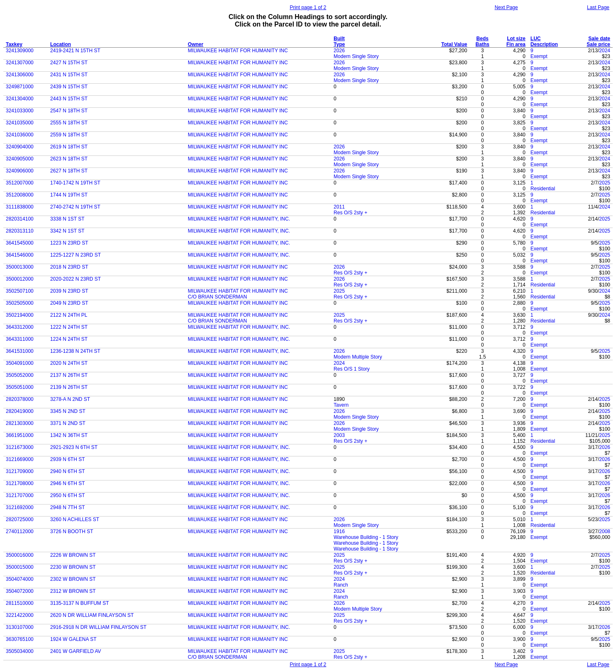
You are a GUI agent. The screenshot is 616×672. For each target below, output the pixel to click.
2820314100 (20, 219)
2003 (339, 435)
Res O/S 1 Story (352, 369)
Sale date (599, 39)
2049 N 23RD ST (69, 303)
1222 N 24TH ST (69, 327)
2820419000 (20, 411)
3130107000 (20, 627)
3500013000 (20, 267)
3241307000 (20, 63)
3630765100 (20, 639)
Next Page (506, 7)
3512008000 (20, 195)
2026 (339, 51)
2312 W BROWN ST (73, 591)
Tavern (341, 405)
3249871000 (20, 87)
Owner (196, 44)
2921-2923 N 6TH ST (74, 447)
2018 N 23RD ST (69, 267)
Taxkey (14, 44)
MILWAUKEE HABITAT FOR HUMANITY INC (238, 51)
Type (339, 44)
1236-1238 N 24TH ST (75, 351)
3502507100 (20, 291)
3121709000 (20, 471)
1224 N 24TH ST (69, 339)
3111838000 (20, 207)
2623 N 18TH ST (69, 159)
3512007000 (20, 183)
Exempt (539, 56)
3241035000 (20, 123)
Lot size (516, 39)
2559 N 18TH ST (69, 135)
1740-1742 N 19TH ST (75, 183)
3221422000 (20, 615)
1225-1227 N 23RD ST (75, 255)
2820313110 (20, 231)
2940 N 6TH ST (67, 471)
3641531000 (20, 351)
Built (339, 39)
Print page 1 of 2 (308, 7)
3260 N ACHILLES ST (75, 519)
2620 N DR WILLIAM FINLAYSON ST (92, 615)
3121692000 (20, 507)
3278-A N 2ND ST (70, 399)
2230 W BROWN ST (73, 567)
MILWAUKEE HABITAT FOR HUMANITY (233, 435)
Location (61, 44)
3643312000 (20, 327)
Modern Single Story (356, 56)
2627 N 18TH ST (69, 171)
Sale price (598, 44)
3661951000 (20, 435)
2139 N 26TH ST (69, 387)
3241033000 (20, 111)
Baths (482, 44)
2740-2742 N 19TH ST (75, 207)
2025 (605, 183)
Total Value (454, 44)
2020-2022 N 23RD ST (75, 279)
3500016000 (20, 555)
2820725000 (20, 519)
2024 (605, 51)
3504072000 (20, 591)
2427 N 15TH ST (69, 63)
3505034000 (20, 651)
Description (544, 44)
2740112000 (20, 531)
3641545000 (20, 243)
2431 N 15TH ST (69, 75)
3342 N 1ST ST (67, 231)
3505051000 (20, 387)
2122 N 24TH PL (69, 315)
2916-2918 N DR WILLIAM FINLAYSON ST (98, 627)
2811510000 (20, 603)
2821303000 (20, 423)
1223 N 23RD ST (69, 243)
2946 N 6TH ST (67, 483)
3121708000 (20, 483)
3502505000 (20, 303)
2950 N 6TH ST (67, 495)
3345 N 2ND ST (68, 411)
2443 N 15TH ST (69, 99)
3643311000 (20, 339)
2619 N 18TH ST (69, 147)
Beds (482, 39)
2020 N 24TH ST (69, 363)
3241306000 (20, 75)
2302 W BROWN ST (73, 579)
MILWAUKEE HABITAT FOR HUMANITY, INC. (239, 219)
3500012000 (20, 279)
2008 (605, 531)
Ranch (341, 585)
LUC (536, 39)
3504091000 (20, 363)
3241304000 (20, 99)
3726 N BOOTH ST (72, 531)
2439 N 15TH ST (69, 87)
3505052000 (20, 375)
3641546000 (20, 255)
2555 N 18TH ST (69, 123)
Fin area (516, 44)
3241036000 (20, 135)
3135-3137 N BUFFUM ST (79, 603)
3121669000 (20, 459)
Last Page (598, 7)
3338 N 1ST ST (67, 219)
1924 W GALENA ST (73, 639)
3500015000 (20, 567)
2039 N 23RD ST (69, 291)
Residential (543, 189)
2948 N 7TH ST (67, 507)
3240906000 (20, 171)
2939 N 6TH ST (67, 459)
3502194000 (20, 315)
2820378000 (20, 399)
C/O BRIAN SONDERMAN (218, 297)
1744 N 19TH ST (69, 195)
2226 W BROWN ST (73, 555)
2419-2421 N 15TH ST (75, 51)
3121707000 (20, 495)
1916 (339, 531)
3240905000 (20, 159)
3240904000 (20, 147)
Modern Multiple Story (358, 357)
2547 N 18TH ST (69, 111)
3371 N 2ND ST (68, 423)
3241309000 (20, 51)
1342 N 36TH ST (69, 435)
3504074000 (20, 579)
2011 (339, 207)
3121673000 (20, 447)
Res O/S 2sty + (350, 213)
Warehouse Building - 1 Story (366, 537)
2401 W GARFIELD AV (76, 651)
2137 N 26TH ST (69, 375)
